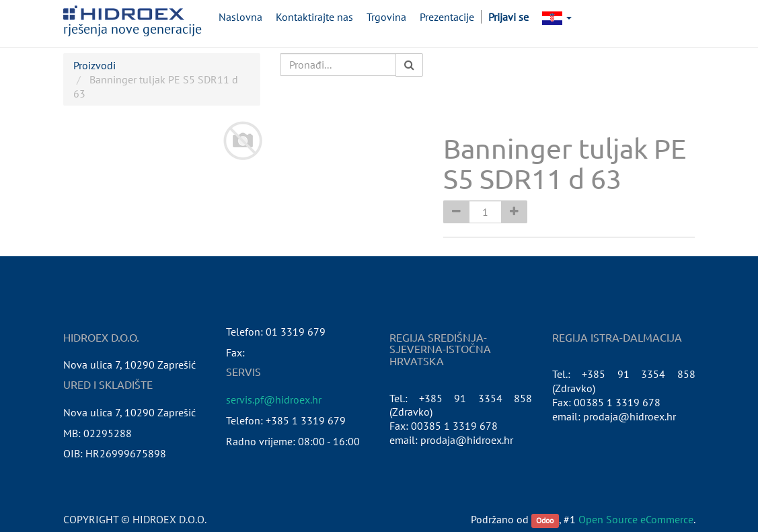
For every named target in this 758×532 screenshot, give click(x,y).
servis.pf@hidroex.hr (274, 400)
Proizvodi (94, 65)
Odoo (545, 520)
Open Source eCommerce (636, 519)
